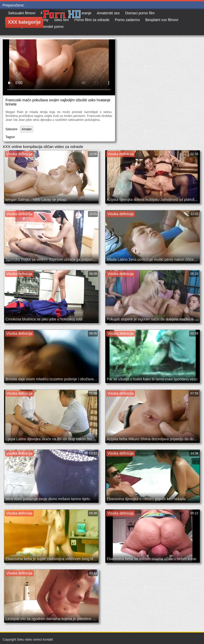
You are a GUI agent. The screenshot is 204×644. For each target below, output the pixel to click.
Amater (27, 129)
